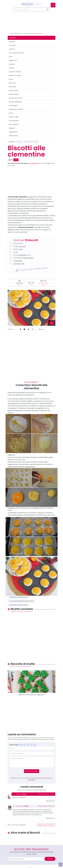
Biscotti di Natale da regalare (32, 695)
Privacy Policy (46, 778)
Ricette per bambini (16, 109)
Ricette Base (13, 90)
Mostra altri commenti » (46, 825)
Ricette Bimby (14, 94)
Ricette (17, 33)
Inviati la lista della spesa (31, 269)
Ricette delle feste (15, 102)
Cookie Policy (31, 780)
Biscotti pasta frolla (31, 142)
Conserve (12, 45)
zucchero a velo (19, 264)
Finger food (13, 60)
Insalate (12, 64)
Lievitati (12, 68)
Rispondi (50, 801)
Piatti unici (12, 83)
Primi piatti (13, 87)
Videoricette (13, 136)
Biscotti (26, 33)
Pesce (11, 79)
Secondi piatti (14, 121)
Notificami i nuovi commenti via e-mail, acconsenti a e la (31, 779)
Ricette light (13, 106)
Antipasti (12, 42)
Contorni (12, 49)
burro (21, 249)
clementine (23, 255)
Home (12, 33)
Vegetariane (13, 132)
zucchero (22, 246)
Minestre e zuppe (15, 75)
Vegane (12, 128)
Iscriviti (50, 859)
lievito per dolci (29, 258)
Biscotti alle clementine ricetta (19, 605)
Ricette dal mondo (16, 98)
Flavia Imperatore (33, 163)
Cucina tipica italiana (16, 53)
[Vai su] (61, 865)
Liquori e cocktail (15, 72)
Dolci (21, 33)
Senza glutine (14, 124)
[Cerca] (30, 9)
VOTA (16, 160)
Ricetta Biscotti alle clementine (19, 597)
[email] (27, 859)
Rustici (11, 113)
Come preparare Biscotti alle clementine (22, 601)
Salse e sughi (14, 117)
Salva (41, 329)
